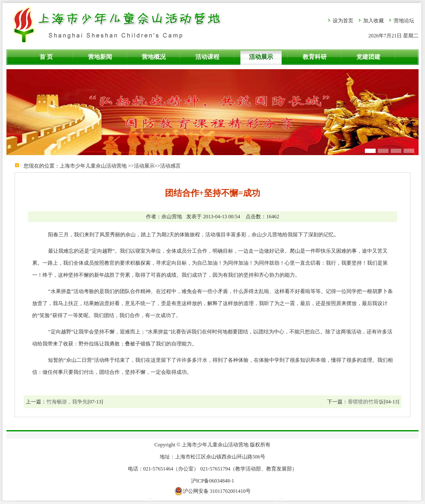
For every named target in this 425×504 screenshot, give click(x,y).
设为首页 (343, 21)
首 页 (46, 57)
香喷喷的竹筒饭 (366, 402)
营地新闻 (100, 57)
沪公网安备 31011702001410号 (213, 491)
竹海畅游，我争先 (67, 402)
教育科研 (315, 57)
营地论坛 (404, 21)
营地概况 (154, 57)
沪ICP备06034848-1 (213, 481)
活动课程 (207, 57)
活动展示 (261, 57)
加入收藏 (373, 21)
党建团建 (368, 57)
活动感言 (170, 166)
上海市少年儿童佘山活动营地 (93, 166)
